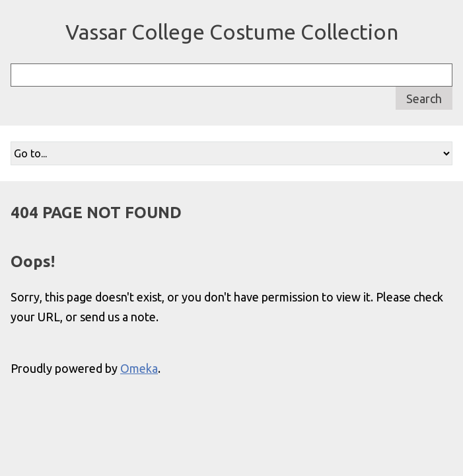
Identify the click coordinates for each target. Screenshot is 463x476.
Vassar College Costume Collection (232, 32)
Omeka (139, 368)
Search (424, 99)
